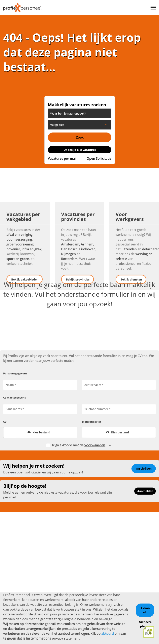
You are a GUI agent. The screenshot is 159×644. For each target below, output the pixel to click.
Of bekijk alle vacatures (80, 150)
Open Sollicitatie (99, 158)
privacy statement (66, 638)
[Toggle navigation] (154, 8)
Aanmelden (145, 491)
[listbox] (80, 125)
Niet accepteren (145, 623)
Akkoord (145, 610)
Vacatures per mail (62, 158)
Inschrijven (144, 469)
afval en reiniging (19, 265)
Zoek (80, 137)
